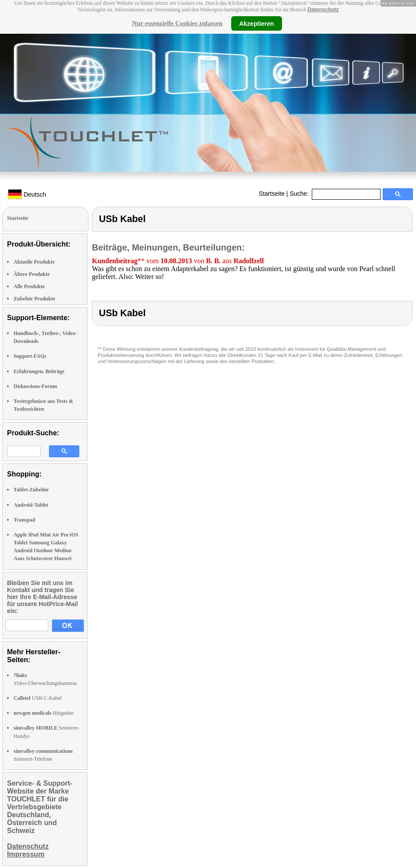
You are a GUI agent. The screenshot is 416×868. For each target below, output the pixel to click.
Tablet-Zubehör (31, 490)
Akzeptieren (256, 23)
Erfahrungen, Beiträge (39, 371)
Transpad (24, 520)
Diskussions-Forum (35, 386)
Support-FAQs (30, 356)
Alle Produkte (29, 286)
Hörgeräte (44, 713)
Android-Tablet (31, 505)
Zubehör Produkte (34, 299)
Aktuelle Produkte (34, 262)
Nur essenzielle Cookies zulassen (177, 23)
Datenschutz (323, 10)
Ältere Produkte (32, 274)
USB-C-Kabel (38, 698)
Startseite (272, 194)
